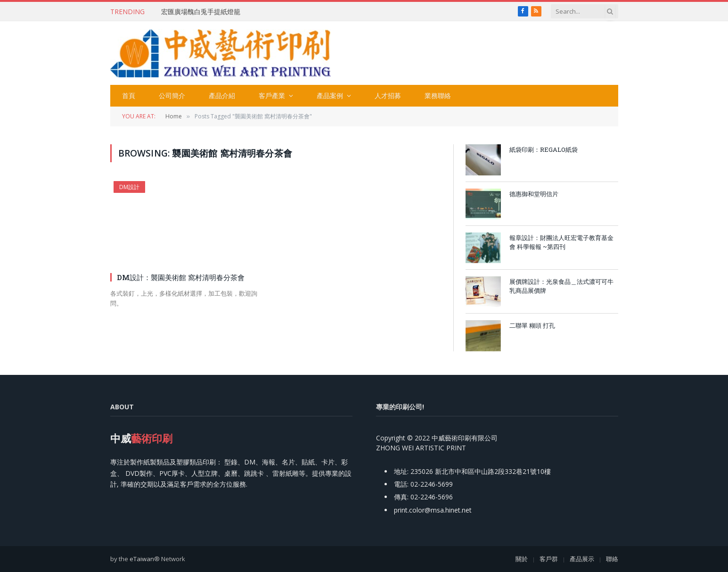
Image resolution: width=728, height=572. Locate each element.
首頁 (129, 95)
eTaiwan (142, 559)
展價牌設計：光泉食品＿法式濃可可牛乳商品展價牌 (561, 286)
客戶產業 (272, 95)
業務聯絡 (438, 95)
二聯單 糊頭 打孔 (532, 325)
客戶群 (549, 559)
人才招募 (388, 95)
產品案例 (330, 95)
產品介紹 (222, 95)
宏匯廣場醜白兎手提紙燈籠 (201, 12)
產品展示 (582, 559)
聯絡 (612, 559)
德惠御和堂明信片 (534, 194)
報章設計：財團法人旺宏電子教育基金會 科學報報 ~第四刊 (561, 242)
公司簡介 (172, 95)
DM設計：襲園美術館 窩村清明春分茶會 (181, 277)
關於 (522, 559)
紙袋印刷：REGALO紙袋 (544, 149)
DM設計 (129, 187)
